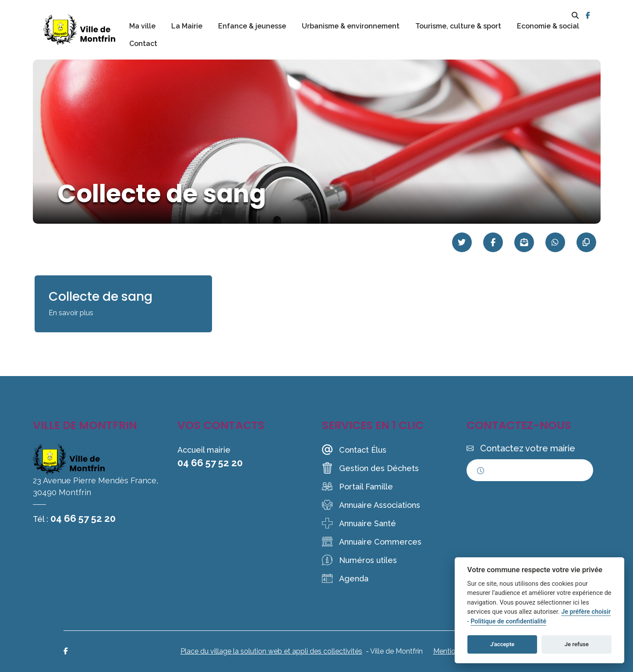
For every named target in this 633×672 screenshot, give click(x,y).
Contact (143, 44)
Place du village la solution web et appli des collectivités (271, 651)
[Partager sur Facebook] (493, 242)
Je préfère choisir (586, 612)
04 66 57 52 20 (83, 518)
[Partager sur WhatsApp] (555, 242)
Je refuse (577, 644)
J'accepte (502, 644)
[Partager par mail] (524, 242)
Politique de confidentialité (508, 621)
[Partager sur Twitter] (462, 242)
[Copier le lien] (586, 242)
